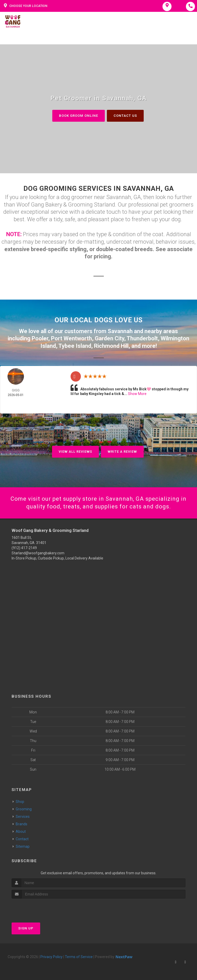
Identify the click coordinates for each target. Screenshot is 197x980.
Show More (137, 394)
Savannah (120, 331)
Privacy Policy (52, 957)
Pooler (40, 338)
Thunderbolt (142, 338)
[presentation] (39, 908)
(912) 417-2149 (24, 548)
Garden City (109, 338)
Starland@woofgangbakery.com (38, 553)
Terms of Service (79, 957)
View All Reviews (75, 452)
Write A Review (122, 452)
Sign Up (26, 928)
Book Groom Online (79, 116)
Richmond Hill (111, 346)
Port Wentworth (71, 338)
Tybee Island (75, 346)
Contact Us (125, 116)
